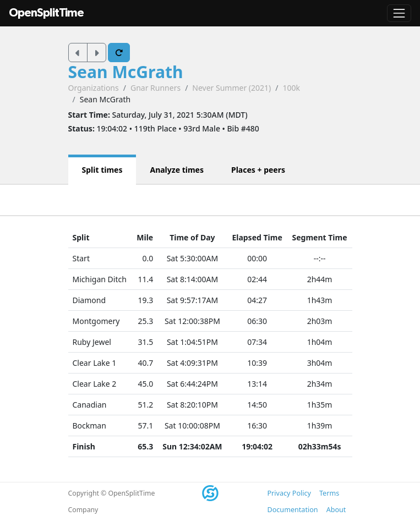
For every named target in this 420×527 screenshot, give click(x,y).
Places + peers (258, 170)
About (336, 510)
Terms (329, 493)
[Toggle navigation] (399, 13)
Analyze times (177, 170)
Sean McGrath (126, 72)
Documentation (293, 510)
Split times (102, 170)
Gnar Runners (156, 88)
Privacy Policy (289, 493)
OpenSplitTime (46, 13)
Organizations (94, 88)
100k (292, 88)
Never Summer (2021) (231, 88)
